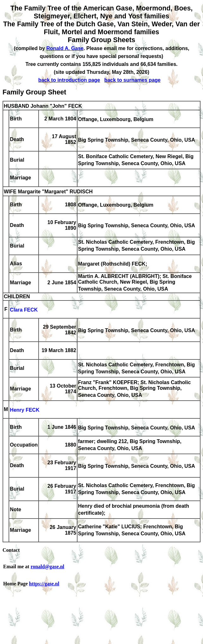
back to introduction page (69, 80)
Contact (11, 550)
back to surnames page (132, 80)
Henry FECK (25, 410)
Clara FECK (24, 310)
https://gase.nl (44, 584)
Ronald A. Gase (65, 48)
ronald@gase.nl (48, 567)
